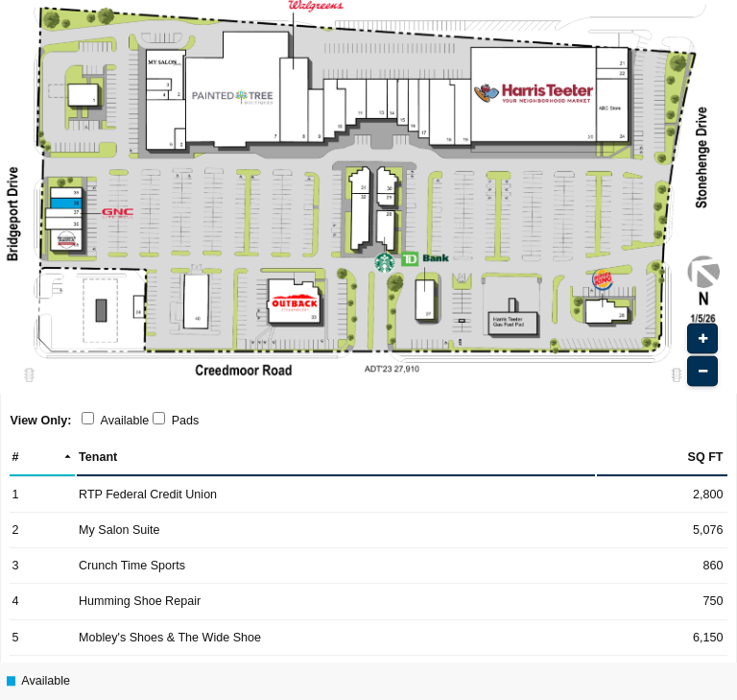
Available (125, 421)
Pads (186, 421)
